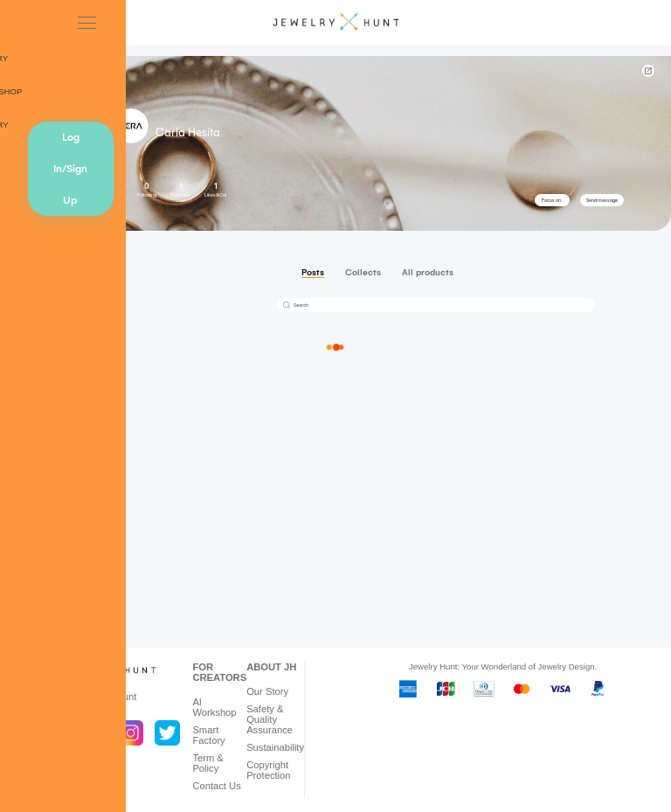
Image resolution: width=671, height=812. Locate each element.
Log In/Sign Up (70, 169)
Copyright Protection (268, 770)
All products (428, 272)
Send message (602, 200)
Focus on (551, 200)
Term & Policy (208, 763)
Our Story (267, 691)
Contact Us (216, 786)
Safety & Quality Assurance (270, 719)
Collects (363, 272)
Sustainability (275, 747)
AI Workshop (214, 707)
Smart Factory (208, 735)
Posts (313, 272)
